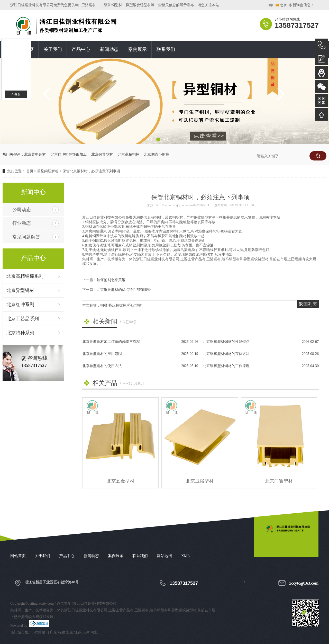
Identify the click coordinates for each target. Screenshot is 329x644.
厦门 (45, 632)
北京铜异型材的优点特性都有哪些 (124, 290)
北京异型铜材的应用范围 (102, 354)
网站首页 (18, 556)
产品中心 (81, 49)
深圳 (37, 632)
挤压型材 (134, 305)
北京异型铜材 (35, 154)
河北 (94, 632)
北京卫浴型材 (200, 481)
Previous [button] (48, 94)
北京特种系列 (20, 333)
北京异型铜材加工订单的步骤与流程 (111, 342)
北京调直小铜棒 (157, 154)
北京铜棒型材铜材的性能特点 (226, 342)
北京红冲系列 (20, 305)
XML (185, 556)
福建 (62, 632)
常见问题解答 (48, 171)
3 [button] (166, 140)
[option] (164, 101)
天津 (86, 632)
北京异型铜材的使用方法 (102, 366)
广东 (53, 632)
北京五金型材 (121, 481)
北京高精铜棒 (129, 154)
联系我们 (166, 49)
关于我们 (53, 49)
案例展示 (138, 49)
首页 (30, 171)
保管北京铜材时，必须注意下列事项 (91, 171)
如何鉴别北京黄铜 (111, 280)
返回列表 (308, 304)
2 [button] (158, 140)
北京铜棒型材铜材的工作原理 (226, 366)
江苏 (78, 632)
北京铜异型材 (102, 154)
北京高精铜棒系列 (25, 276)
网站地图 (164, 556)
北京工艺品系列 (23, 319)
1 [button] (150, 140)
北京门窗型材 (279, 481)
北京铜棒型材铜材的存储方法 (226, 354)
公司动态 (22, 210)
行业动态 (22, 223)
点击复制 (64, 603)
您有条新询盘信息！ (295, 5)
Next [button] (281, 94)
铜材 (104, 305)
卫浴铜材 (89, 5)
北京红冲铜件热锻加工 (69, 154)
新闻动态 (109, 49)
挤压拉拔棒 (117, 305)
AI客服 (16, 94)
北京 (70, 632)
